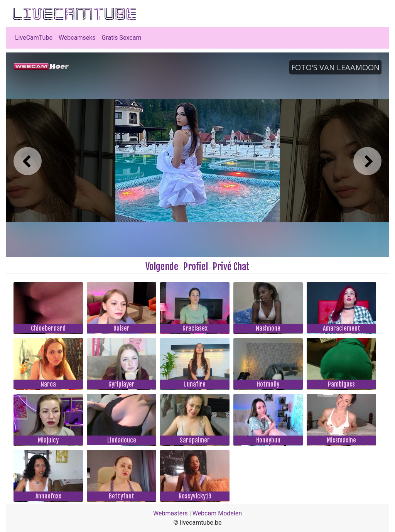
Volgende (162, 267)
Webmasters (170, 513)
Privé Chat (231, 267)
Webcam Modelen (217, 513)
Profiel (196, 267)
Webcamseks (77, 38)
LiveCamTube (34, 38)
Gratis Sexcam (122, 38)
